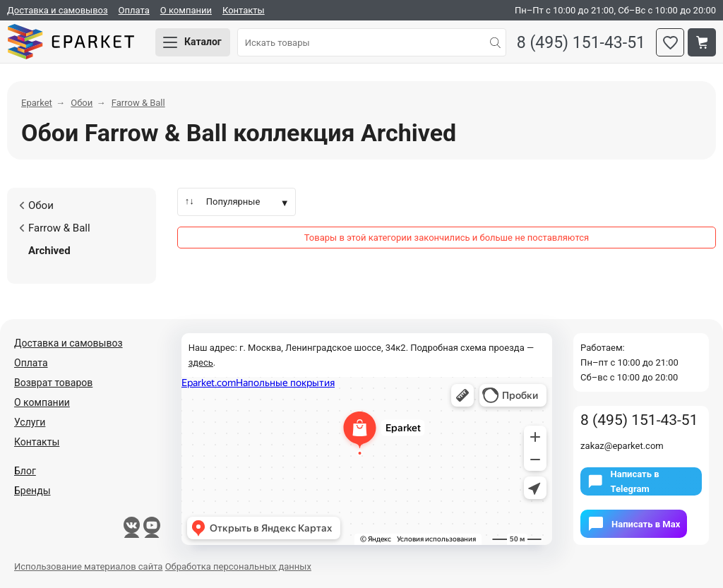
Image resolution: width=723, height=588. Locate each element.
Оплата (134, 10)
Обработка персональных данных (238, 566)
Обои (36, 205)
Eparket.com (71, 42)
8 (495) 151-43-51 (581, 43)
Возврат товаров (53, 383)
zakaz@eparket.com (622, 446)
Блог (25, 471)
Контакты (244, 10)
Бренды (32, 491)
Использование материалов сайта (88, 566)
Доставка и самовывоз (58, 10)
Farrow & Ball (54, 228)
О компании (186, 10)
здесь (201, 362)
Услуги (30, 422)
